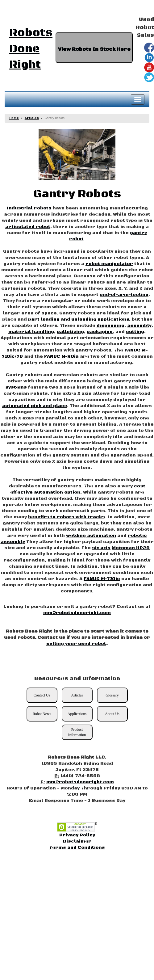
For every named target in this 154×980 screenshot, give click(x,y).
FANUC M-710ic (102, 579)
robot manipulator (109, 264)
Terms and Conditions (77, 848)
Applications (77, 714)
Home (14, 118)
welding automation (91, 536)
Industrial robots (29, 208)
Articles (32, 118)
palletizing (70, 332)
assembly (139, 326)
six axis (101, 548)
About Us (112, 714)
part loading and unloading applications (79, 319)
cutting (135, 332)
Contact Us (42, 695)
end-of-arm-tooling (124, 295)
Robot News (42, 714)
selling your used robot (76, 644)
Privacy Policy (77, 835)
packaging (100, 332)
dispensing (110, 326)
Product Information (77, 732)
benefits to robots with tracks (66, 517)
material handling (31, 332)
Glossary (112, 695)
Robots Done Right (31, 49)
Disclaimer (77, 841)
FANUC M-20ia (61, 356)
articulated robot (28, 227)
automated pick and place (35, 406)
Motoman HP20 (131, 548)
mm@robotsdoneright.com (77, 613)
